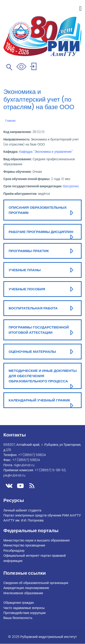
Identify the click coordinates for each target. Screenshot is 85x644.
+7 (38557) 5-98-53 (50, 470)
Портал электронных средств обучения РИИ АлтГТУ (42, 515)
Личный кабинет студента (22, 510)
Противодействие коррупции (24, 613)
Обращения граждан (19, 603)
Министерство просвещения (24, 545)
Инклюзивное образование (23, 593)
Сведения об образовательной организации (36, 583)
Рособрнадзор (14, 551)
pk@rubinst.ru (14, 475)
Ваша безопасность (18, 618)
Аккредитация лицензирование (26, 588)
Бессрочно (71, 186)
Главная (10, 121)
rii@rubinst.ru (24, 465)
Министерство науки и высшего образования (36, 540)
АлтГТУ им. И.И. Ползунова (23, 520)
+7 (32, 455)
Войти (34, 67)
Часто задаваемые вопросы (24, 608)
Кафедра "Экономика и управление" (46, 152)
